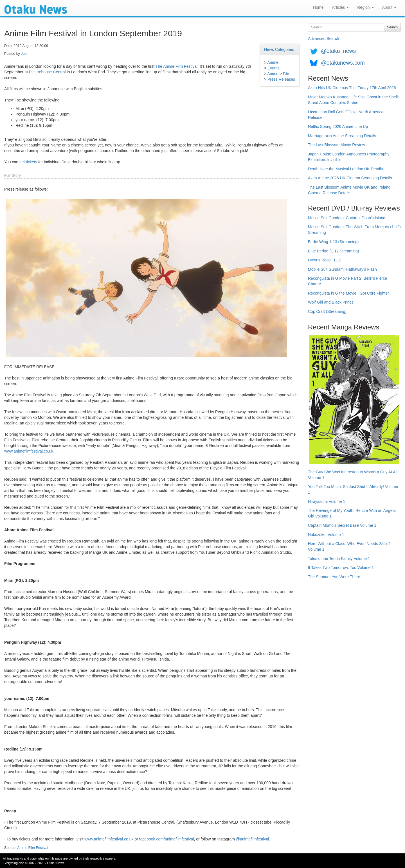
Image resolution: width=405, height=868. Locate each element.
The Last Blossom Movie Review (337, 145)
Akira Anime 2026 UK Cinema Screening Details (350, 178)
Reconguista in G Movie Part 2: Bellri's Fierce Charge (347, 281)
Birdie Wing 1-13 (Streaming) (333, 242)
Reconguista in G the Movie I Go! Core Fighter (348, 293)
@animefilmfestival (253, 839)
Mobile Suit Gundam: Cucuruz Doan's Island (347, 218)
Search (392, 27)
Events (274, 68)
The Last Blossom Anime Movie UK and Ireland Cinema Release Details (349, 190)
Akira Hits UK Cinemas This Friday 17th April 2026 (352, 88)
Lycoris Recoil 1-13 (325, 260)
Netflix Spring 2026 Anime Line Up (338, 126)
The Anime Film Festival (176, 66)
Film (287, 74)
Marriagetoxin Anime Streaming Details (342, 136)
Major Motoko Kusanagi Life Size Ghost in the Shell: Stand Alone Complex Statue (353, 100)
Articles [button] (340, 7)
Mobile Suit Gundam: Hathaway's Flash (342, 269)
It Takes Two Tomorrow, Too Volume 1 (341, 568)
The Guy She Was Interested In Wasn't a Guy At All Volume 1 (353, 475)
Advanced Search (324, 39)
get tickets (28, 162)
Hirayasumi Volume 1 (327, 501)
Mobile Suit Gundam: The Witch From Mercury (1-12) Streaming (354, 230)
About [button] (389, 7)
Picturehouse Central (47, 72)
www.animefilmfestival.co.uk (29, 451)
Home (318, 7)
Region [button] (365, 7)
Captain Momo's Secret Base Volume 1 (342, 525)
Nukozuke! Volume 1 (326, 535)
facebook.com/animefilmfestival (167, 839)
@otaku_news (338, 51)
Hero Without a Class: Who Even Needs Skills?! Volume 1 (350, 546)
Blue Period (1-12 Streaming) (333, 251)
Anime (273, 62)
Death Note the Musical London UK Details (345, 169)
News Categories (279, 49)
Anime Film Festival (33, 848)
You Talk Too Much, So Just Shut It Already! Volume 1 (353, 489)
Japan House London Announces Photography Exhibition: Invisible (349, 157)
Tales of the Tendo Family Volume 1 (339, 559)
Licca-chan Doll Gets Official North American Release (347, 115)
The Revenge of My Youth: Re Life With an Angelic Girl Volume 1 (352, 513)
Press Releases (281, 79)
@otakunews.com (343, 63)
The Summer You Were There (334, 577)
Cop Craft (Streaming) (327, 311)
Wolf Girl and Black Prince (331, 302)
